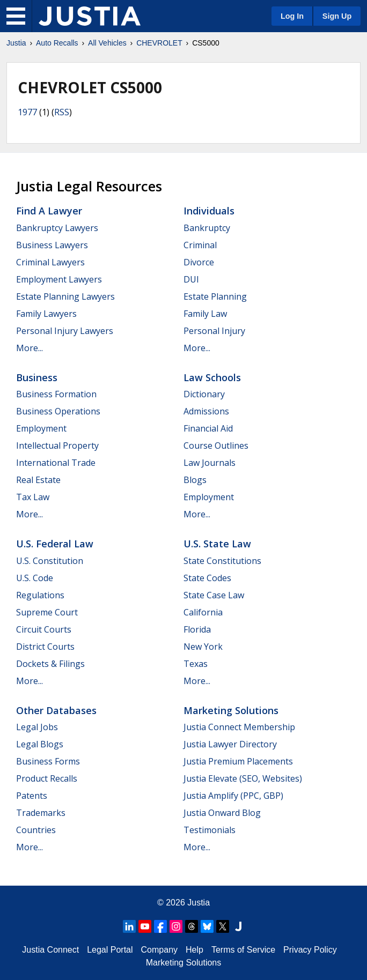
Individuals (209, 211)
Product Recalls (47, 778)
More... (30, 348)
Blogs (195, 480)
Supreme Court (47, 612)
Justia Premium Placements (238, 761)
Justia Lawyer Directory (230, 744)
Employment (41, 428)
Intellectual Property (57, 446)
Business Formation (56, 394)
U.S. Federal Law (55, 544)
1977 (27, 112)
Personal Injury (214, 331)
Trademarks (41, 813)
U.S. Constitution (50, 561)
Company (159, 950)
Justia (16, 43)
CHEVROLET (159, 43)
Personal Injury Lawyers (65, 331)
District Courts (45, 647)
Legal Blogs (40, 744)
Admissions (206, 411)
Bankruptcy (207, 228)
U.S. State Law (217, 544)
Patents (32, 796)
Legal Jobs (37, 727)
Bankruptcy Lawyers (57, 228)
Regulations (40, 595)
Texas (196, 664)
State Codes (207, 578)
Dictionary (204, 394)
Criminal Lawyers (50, 262)
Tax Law (33, 497)
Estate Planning (215, 296)
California (203, 612)
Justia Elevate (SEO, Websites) (243, 778)
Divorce (199, 262)
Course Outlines (216, 446)
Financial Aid (208, 428)
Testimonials (210, 830)
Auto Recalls (57, 43)
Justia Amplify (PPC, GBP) (233, 796)
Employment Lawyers (59, 279)
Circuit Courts (44, 629)
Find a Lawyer (49, 211)
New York (203, 647)
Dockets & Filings (50, 664)
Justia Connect (50, 950)
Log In (292, 16)
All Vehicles (107, 43)
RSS (62, 112)
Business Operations (58, 411)
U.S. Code (35, 578)
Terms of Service (243, 950)
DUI (191, 279)
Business (37, 377)
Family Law (205, 314)
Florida (197, 629)
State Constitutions (222, 561)
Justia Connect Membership (239, 727)
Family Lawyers (46, 314)
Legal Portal (110, 950)
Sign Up (337, 16)
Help (194, 950)
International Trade (56, 463)
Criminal (200, 245)
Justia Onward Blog (222, 813)
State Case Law (214, 595)
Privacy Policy (310, 950)
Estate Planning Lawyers (65, 296)
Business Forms (48, 761)
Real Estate (38, 480)
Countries (36, 830)
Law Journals (210, 463)
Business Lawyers (52, 245)
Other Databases (56, 710)
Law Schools (212, 377)
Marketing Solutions (231, 710)
